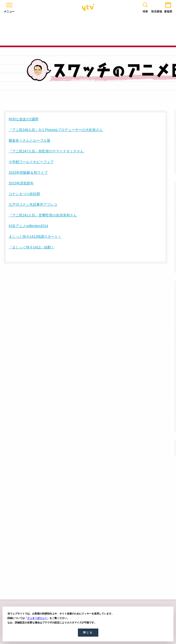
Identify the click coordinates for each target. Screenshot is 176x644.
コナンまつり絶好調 (24, 194)
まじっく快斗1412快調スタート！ (35, 237)
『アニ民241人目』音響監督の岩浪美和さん (43, 215)
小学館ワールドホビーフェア (31, 162)
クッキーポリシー (37, 618)
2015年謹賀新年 (21, 183)
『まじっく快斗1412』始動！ (32, 247)
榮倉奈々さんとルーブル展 (29, 140)
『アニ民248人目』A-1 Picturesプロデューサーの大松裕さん (56, 130)
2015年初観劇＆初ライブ (28, 172)
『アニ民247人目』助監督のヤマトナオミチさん (46, 151)
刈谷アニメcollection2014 (28, 226)
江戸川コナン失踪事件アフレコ (33, 204)
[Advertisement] (88, 30)
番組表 (168, 7)
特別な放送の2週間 (24, 119)
